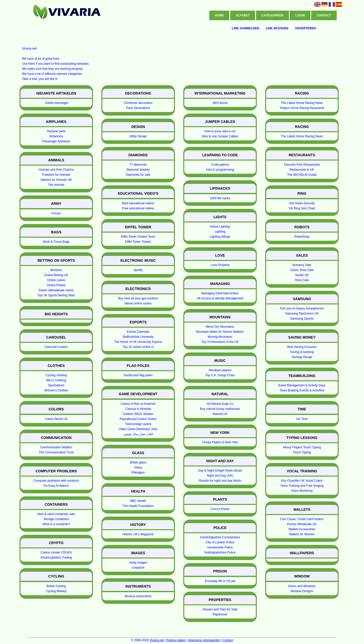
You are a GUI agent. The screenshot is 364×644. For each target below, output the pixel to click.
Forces (56, 213)
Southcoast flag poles (138, 375)
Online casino (56, 280)
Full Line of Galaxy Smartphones (302, 308)
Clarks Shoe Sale (302, 270)
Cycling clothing (56, 375)
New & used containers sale (56, 514)
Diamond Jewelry (138, 170)
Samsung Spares (302, 319)
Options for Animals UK (56, 180)
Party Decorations (138, 108)
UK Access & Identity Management (220, 298)
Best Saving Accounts (302, 347)
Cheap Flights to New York (220, 442)
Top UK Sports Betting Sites (56, 295)
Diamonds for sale (138, 175)
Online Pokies (56, 285)
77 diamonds (138, 165)
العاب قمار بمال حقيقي (138, 434)
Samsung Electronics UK (302, 314)
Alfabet (243, 15)
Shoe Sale (302, 280)
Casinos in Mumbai (138, 409)
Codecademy (220, 165)
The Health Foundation (138, 506)
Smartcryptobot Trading (56, 558)
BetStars (56, 270)
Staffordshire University (138, 337)
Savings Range (302, 357)
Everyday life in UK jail (220, 581)
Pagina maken (176, 640)
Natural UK (220, 414)
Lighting (220, 232)
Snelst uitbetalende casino (56, 290)
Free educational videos (138, 208)
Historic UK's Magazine (138, 534)
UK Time (302, 419)
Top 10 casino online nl (138, 347)
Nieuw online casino (138, 303)
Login (300, 15)
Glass (138, 468)
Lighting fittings (220, 237)
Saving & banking (302, 352)
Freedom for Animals (56, 175)
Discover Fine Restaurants (302, 165)
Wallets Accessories (302, 529)
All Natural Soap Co (220, 404)
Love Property (220, 265)
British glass (138, 462)
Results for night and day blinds (220, 481)
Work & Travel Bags (56, 242)
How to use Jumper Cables (220, 136)
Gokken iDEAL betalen (138, 414)
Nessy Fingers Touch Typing (302, 447)
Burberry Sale (302, 265)
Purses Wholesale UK (302, 524)
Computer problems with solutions (56, 481)
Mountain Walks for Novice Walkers (220, 332)
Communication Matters (56, 447)
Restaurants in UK (302, 170)
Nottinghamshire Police (220, 552)
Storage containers (56, 519)
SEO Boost (220, 103)
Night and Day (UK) (220, 476)
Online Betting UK (56, 275)
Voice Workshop (302, 491)
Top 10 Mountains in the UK (220, 342)
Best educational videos (138, 203)
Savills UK (302, 275)
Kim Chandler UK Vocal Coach (302, 481)
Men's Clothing (56, 380)
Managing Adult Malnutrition (220, 293)
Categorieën (272, 15)
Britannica (56, 136)
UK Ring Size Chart (302, 208)
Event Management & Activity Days (302, 385)
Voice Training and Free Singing (302, 486)
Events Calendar (138, 332)
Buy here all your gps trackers (138, 298)
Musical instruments (138, 596)
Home (219, 15)
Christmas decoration (138, 103)
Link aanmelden (245, 28)
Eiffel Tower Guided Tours (138, 237)
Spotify (138, 270)
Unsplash (138, 568)
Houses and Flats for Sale (220, 609)
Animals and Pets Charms (56, 170)
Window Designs (302, 591)
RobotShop (302, 237)
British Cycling (56, 586)
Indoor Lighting (220, 227)
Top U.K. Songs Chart (220, 375)
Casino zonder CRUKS (56, 552)
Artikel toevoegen (57, 103)
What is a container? (56, 524)
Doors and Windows (302, 586)
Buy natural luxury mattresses (220, 409)
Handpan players (220, 370)
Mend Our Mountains (220, 327)
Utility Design (138, 136)
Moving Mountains (220, 337)
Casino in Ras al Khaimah (138, 404)
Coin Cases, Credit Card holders (302, 519)
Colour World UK (56, 419)
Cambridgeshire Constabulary (220, 537)
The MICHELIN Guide (302, 175)
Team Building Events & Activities (302, 390)
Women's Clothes (56, 390)
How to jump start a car (220, 131)
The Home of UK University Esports (138, 342)
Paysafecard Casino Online (138, 419)
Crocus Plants (220, 509)
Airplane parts (56, 131)
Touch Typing (302, 452)
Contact (324, 15)
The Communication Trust (56, 452)
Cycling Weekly (56, 591)
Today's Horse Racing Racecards (302, 108)
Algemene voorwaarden (204, 640)
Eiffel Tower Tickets (138, 242)
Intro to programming (220, 170)
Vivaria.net (156, 640)
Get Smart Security (302, 203)
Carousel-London (56, 347)
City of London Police (220, 542)
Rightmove (220, 614)
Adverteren (305, 28)
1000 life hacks (220, 198)
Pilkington (138, 473)
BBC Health (138, 501)
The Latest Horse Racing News (302, 103)
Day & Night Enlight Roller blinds (220, 471)
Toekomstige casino (138, 424)
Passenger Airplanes (56, 141)
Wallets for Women (302, 534)
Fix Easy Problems (56, 486)
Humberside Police (220, 547)
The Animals (56, 185)
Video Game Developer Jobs (138, 429)
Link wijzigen (277, 28)
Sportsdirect (56, 385)
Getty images (138, 563)
